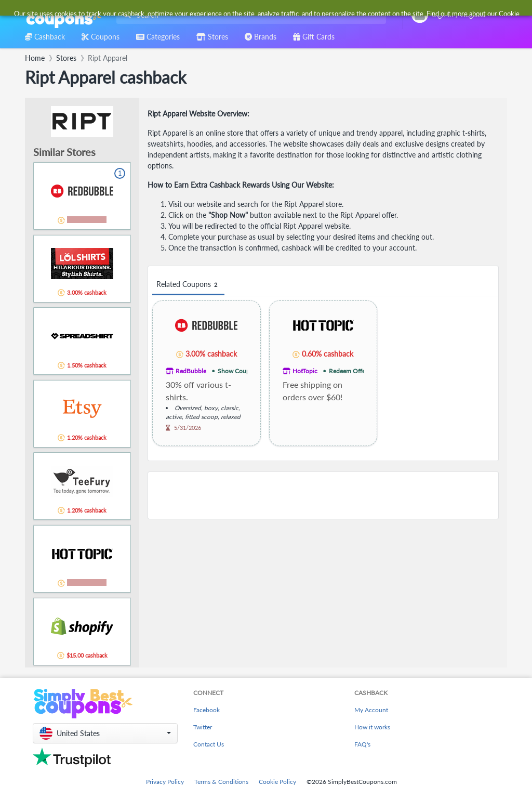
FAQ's (362, 744)
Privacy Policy (165, 782)
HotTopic (305, 371)
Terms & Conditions (221, 782)
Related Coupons (188, 285)
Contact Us (209, 744)
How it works (372, 727)
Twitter (203, 727)
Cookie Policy (277, 782)
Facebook (207, 710)
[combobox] (249, 15)
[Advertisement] (323, 495)
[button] (105, 733)
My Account (371, 710)
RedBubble (191, 371)
